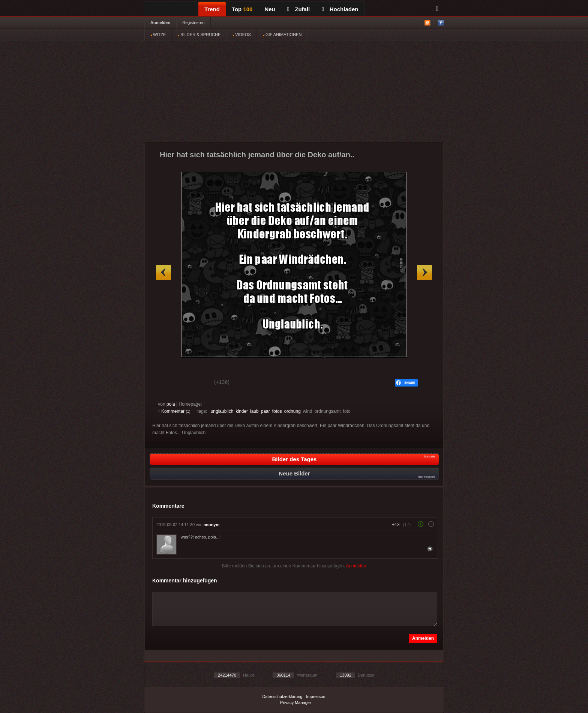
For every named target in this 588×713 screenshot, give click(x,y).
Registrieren (193, 23)
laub (254, 411)
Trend (212, 9)
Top (242, 9)
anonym (211, 525)
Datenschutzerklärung (282, 696)
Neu (270, 9)
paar (265, 411)
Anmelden (160, 23)
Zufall (298, 9)
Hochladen (340, 9)
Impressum (316, 696)
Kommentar (174, 411)
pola (171, 404)
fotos (277, 411)
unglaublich (222, 411)
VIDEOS (242, 35)
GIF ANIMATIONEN (282, 35)
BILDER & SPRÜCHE (199, 35)
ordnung (292, 411)
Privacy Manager (296, 702)
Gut (166, 383)
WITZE (158, 35)
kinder (242, 411)
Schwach (194, 383)
